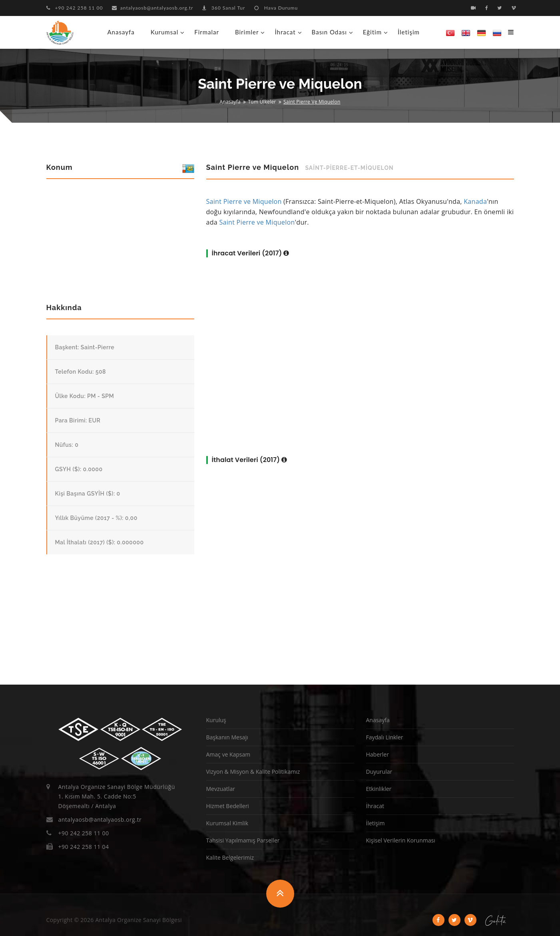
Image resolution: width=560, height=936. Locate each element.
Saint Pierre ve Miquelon (244, 201)
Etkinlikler (379, 789)
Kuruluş (216, 720)
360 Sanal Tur (224, 8)
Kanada (475, 201)
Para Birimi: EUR (78, 420)
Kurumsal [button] (165, 32)
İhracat (375, 806)
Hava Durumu (276, 8)
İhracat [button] (285, 32)
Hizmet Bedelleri (228, 806)
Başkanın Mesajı (227, 737)
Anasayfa (121, 32)
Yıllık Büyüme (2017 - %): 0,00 (96, 518)
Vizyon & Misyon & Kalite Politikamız (253, 772)
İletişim (409, 32)
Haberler (378, 754)
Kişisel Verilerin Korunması (401, 840)
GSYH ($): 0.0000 (79, 469)
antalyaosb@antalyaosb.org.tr (153, 8)
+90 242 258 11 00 (75, 8)
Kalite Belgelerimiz (230, 857)
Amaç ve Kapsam (228, 754)
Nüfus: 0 (67, 445)
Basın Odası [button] (329, 32)
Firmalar (207, 32)
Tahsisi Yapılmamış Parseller (243, 840)
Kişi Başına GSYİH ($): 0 (88, 494)
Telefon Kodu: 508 (81, 372)
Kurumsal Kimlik (227, 823)
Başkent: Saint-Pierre (85, 347)
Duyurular (379, 772)
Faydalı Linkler (385, 737)
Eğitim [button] (372, 32)
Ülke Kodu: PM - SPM (85, 396)
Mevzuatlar (221, 789)
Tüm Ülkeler (262, 102)
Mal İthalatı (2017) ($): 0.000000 (100, 542)
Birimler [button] (247, 32)
